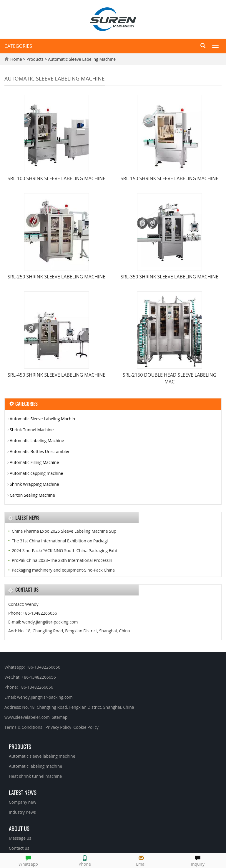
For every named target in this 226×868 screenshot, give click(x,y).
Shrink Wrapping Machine (34, 484)
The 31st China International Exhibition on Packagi (60, 541)
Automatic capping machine (36, 473)
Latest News (23, 792)
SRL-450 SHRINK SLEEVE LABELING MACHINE (56, 375)
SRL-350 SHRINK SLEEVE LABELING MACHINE (169, 277)
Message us (20, 838)
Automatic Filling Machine (34, 462)
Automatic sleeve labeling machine (42, 756)
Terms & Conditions (23, 727)
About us (19, 828)
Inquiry (198, 860)
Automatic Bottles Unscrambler (40, 451)
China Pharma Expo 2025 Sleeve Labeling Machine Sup (64, 531)
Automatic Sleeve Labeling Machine (82, 59)
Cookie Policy (86, 727)
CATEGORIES (18, 46)
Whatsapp (28, 860)
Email (141, 860)
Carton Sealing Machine (32, 495)
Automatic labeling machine (35, 766)
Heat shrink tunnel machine (35, 776)
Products (36, 59)
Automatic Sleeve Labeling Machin (42, 419)
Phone (85, 860)
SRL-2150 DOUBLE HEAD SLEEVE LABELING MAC (170, 378)
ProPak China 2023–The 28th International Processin (62, 560)
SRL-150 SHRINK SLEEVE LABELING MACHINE (169, 178)
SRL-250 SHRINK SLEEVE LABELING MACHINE (56, 277)
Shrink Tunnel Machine (32, 430)
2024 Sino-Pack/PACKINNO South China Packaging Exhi (64, 551)
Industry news (22, 812)
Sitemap (60, 717)
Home (16, 59)
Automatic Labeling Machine (37, 440)
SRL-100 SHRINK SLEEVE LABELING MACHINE (56, 178)
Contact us (19, 848)
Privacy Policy (58, 727)
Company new (23, 802)
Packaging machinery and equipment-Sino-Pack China (63, 570)
